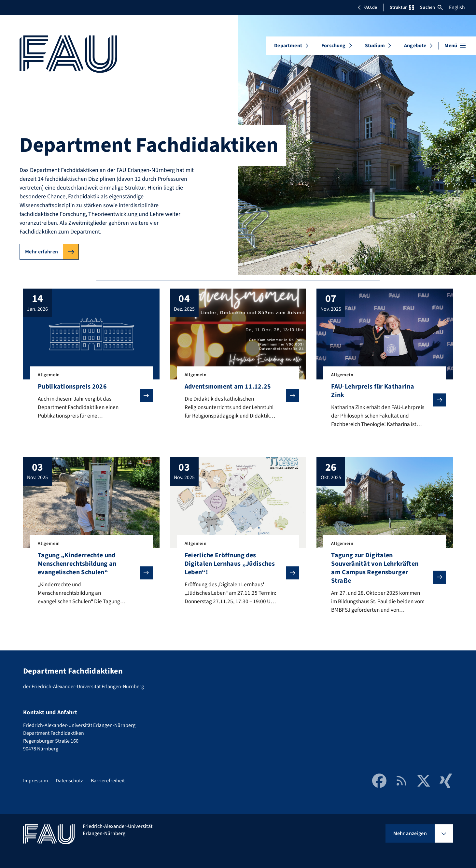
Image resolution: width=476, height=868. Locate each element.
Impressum (35, 781)
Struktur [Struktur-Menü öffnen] (402, 7)
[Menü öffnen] (455, 46)
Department (288, 46)
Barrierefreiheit (108, 781)
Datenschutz (69, 781)
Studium (375, 46)
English (457, 7)
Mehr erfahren (42, 252)
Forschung (333, 46)
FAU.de (367, 7)
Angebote (415, 46)
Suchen (431, 7)
